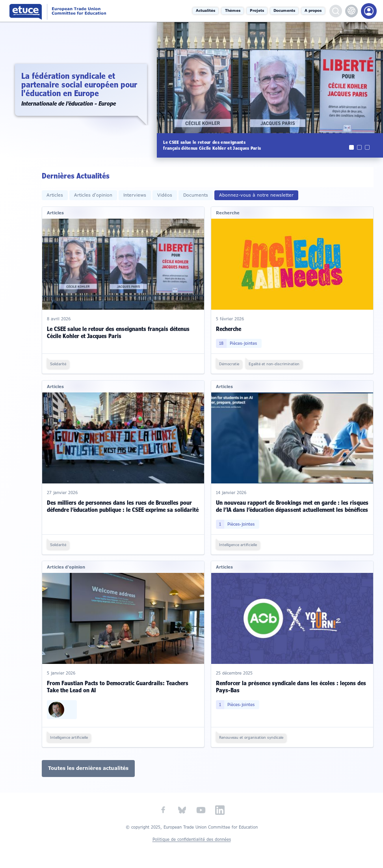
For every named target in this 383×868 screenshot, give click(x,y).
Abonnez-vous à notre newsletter (256, 195)
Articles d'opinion (93, 195)
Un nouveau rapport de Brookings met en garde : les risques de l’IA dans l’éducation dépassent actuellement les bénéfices (292, 506)
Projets (257, 11)
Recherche (229, 329)
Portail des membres (369, 11)
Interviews (135, 195)
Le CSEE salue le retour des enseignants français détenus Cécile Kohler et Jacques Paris (118, 332)
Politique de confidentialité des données (192, 839)
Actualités (206, 11)
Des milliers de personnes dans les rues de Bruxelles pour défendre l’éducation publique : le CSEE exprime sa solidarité (123, 506)
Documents (284, 11)
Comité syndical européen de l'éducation (73, 11)
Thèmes (233, 11)
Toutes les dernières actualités (88, 768)
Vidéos (165, 195)
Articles (55, 195)
